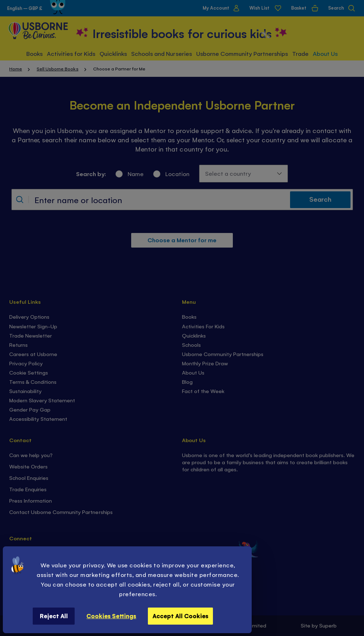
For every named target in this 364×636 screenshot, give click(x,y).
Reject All (54, 616)
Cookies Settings (111, 616)
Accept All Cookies (180, 616)
